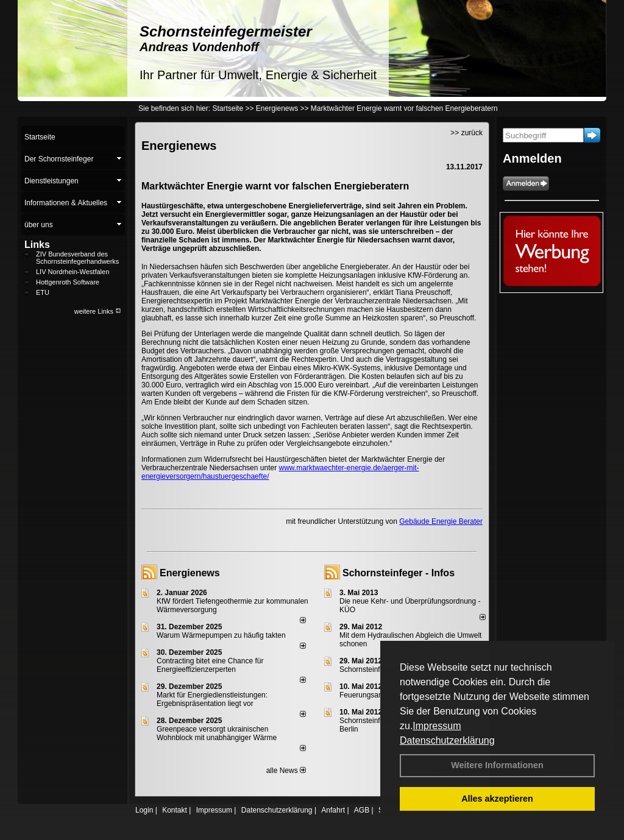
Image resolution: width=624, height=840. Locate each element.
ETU (43, 292)
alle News (286, 771)
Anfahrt (333, 810)
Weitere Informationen (497, 765)
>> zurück (466, 133)
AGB (362, 810)
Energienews (190, 573)
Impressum (437, 726)
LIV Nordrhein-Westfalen (73, 272)
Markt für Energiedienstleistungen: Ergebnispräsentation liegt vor (212, 699)
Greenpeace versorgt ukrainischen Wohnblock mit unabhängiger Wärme (217, 733)
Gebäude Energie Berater (441, 521)
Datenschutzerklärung (447, 740)
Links (37, 245)
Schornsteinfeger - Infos (399, 573)
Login (144, 810)
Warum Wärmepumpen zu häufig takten (221, 635)
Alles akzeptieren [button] (497, 799)
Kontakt (175, 810)
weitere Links (98, 311)
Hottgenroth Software (68, 282)
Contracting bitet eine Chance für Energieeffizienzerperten (210, 665)
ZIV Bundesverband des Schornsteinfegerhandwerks (77, 258)
